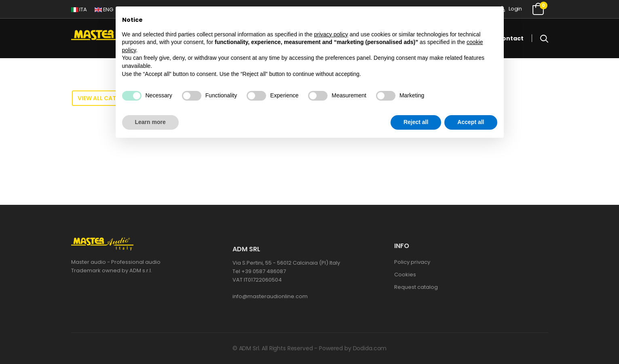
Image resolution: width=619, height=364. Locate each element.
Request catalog (416, 287)
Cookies (405, 275)
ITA (79, 9)
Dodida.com (370, 348)
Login (511, 9)
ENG (104, 9)
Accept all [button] (471, 122)
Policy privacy (412, 262)
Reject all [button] (416, 122)
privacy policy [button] (331, 34)
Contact (511, 38)
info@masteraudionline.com (270, 296)
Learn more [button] (150, 122)
